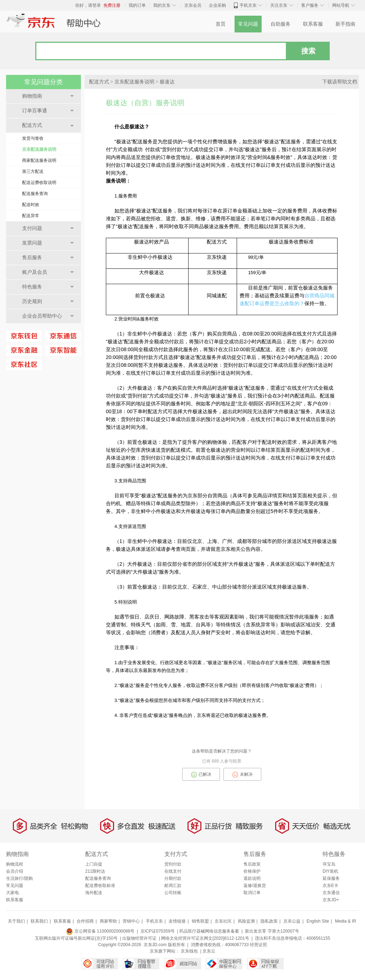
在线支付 (173, 871)
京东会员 (193, 5)
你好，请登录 (88, 5)
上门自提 (94, 864)
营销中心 (131, 921)
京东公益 (292, 921)
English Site (318, 921)
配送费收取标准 (100, 886)
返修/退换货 (255, 886)
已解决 (201, 775)
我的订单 (137, 5)
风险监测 (246, 921)
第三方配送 (33, 171)
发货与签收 (33, 138)
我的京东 (162, 5)
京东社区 (223, 921)
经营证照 (258, 945)
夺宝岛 (329, 864)
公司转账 (173, 893)
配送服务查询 (35, 194)
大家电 (12, 893)
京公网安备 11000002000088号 (100, 931)
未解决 (243, 775)
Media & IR (346, 921)
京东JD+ (331, 900)
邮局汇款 (173, 886)
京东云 (209, 951)
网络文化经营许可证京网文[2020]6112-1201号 (205, 938)
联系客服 (313, 24)
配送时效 (31, 205)
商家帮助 (108, 921)
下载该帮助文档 (340, 82)
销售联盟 (200, 921)
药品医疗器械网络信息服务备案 (209, 931)
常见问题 (248, 24)
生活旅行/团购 (19, 878)
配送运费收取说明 (39, 183)
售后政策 (252, 864)
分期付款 (173, 878)
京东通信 (331, 893)
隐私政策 (269, 921)
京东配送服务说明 (39, 149)
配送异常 (31, 216)
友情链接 (177, 921)
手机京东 (248, 5)
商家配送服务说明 (39, 160)
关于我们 (16, 921)
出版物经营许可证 (139, 938)
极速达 (167, 82)
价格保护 (252, 871)
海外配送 (94, 893)
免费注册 (112, 5)
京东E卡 (330, 886)
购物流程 (15, 864)
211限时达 (95, 871)
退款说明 (252, 878)
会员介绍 (15, 871)
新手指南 (345, 24)
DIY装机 (330, 871)
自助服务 (281, 24)
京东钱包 (189, 951)
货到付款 (173, 864)
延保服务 (331, 878)
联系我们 (39, 921)
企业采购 (217, 5)
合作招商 (85, 921)
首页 (221, 24)
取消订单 (252, 893)
